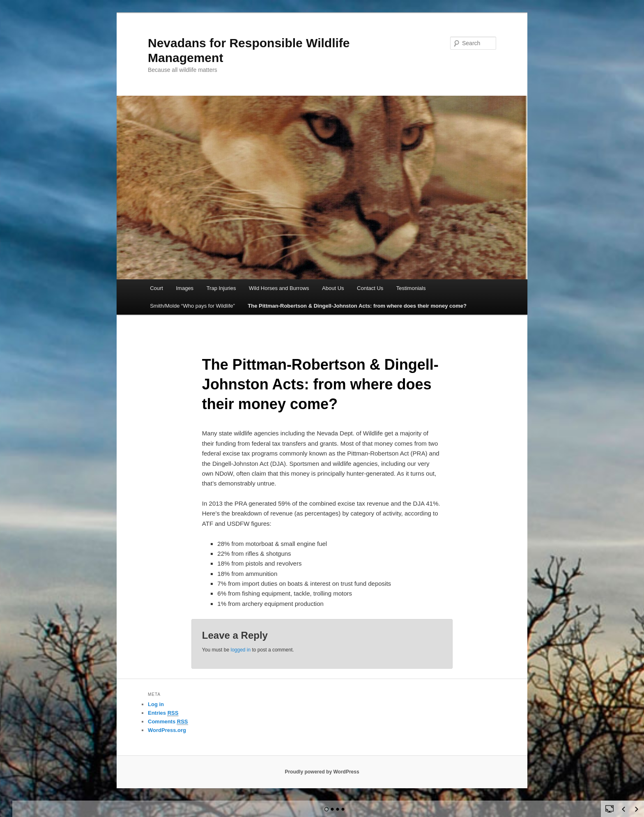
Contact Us (370, 288)
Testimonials (411, 288)
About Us (333, 288)
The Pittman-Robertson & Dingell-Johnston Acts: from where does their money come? (357, 306)
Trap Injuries (221, 288)
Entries (163, 713)
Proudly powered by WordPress (322, 772)
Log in (156, 704)
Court (156, 288)
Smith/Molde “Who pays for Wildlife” (192, 306)
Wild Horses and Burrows (279, 288)
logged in (240, 650)
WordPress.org (167, 730)
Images (185, 288)
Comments (168, 722)
